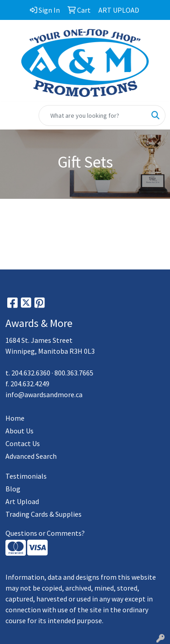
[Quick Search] (92, 115)
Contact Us (23, 443)
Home (15, 418)
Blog (13, 489)
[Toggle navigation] (14, 115)
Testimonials (26, 476)
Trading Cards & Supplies (44, 514)
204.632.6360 (31, 373)
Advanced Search (31, 456)
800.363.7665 (74, 373)
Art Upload (22, 501)
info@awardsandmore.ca (44, 394)
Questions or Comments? (45, 533)
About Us (19, 431)
